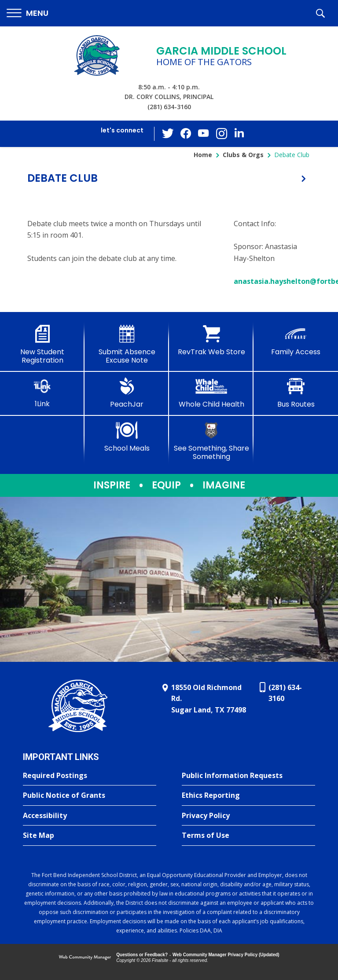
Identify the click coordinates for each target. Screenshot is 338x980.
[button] (28, 13)
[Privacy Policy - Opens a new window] (248, 816)
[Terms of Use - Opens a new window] (248, 836)
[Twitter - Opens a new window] (169, 133)
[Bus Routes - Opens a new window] (296, 393)
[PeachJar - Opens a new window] (127, 393)
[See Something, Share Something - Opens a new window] (211, 441)
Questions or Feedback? (142, 955)
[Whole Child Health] (211, 393)
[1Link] (42, 393)
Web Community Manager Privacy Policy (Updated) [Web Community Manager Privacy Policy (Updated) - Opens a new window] (226, 955)
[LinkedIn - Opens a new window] (239, 133)
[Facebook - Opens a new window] (186, 134)
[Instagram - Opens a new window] (221, 134)
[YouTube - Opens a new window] (204, 134)
